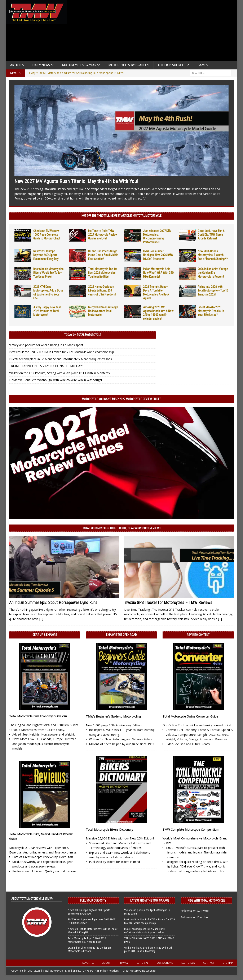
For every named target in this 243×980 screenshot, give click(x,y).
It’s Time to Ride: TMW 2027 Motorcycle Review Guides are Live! (103, 235)
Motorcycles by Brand (127, 65)
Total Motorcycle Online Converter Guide (190, 716)
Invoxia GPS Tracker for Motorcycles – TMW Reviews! (169, 603)
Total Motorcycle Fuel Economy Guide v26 (38, 716)
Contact (209, 963)
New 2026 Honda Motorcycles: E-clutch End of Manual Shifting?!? (213, 255)
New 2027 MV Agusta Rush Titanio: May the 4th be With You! (76, 181)
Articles (17, 65)
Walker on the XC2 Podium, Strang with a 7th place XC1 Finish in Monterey (60, 373)
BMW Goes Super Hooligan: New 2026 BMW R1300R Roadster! (158, 255)
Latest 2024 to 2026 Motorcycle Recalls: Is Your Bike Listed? (211, 311)
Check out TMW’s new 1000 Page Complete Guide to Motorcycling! (47, 235)
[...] (145, 198)
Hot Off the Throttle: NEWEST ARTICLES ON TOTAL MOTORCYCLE (121, 216)
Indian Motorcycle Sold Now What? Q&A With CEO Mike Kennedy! (158, 273)
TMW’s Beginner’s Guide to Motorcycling (113, 716)
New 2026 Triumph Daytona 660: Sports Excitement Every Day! (46, 255)
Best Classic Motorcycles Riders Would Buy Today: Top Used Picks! (48, 273)
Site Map (228, 963)
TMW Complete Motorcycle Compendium (191, 830)
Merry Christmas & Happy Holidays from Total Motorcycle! (103, 311)
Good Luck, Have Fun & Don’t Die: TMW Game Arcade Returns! (211, 235)
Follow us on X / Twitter (195, 911)
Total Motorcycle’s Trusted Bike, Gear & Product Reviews (121, 528)
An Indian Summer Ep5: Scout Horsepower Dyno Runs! (54, 603)
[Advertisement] (153, 31)
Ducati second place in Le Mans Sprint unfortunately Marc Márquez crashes (61, 359)
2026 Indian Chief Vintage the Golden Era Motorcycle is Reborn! (213, 273)
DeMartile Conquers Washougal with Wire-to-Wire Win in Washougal (56, 380)
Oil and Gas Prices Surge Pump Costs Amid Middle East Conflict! (103, 255)
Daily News (41, 65)
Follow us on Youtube (194, 917)
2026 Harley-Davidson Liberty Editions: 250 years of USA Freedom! (102, 290)
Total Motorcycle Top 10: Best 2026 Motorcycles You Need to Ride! (103, 273)
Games (203, 65)
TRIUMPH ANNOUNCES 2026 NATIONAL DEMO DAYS (46, 366)
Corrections (165, 963)
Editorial (142, 963)
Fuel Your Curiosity (93, 901)
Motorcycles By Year (79, 65)
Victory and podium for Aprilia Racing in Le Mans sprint (46, 345)
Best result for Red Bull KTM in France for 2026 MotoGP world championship (62, 352)
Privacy (123, 963)
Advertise (88, 963)
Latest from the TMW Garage (150, 901)
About (106, 963)
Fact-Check (188, 963)
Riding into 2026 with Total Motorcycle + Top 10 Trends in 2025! (213, 290)
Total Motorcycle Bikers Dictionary (109, 830)
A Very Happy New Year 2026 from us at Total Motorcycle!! (47, 311)
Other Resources (172, 65)
